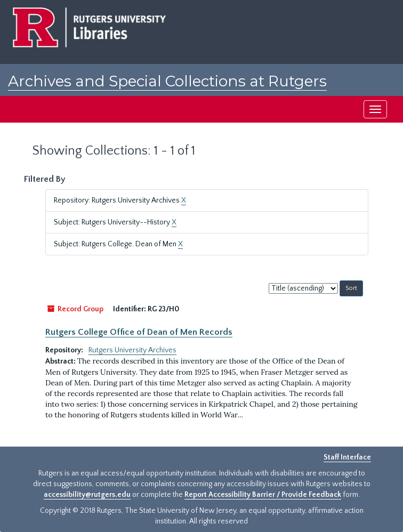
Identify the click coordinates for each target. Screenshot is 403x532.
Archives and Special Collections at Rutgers (167, 81)
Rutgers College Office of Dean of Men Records (139, 332)
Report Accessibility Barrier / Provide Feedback (263, 495)
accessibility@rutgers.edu (87, 495)
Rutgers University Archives (132, 350)
